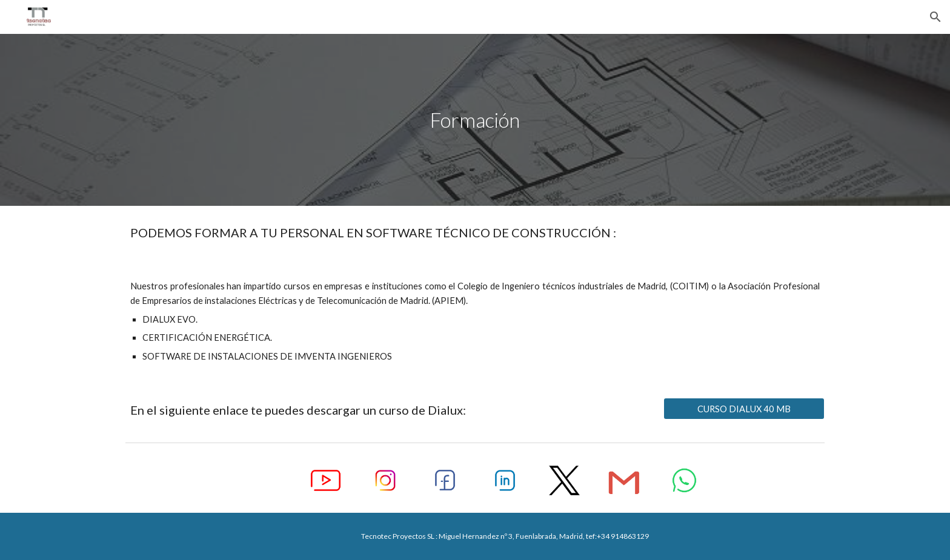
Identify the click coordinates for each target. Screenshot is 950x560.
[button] (935, 17)
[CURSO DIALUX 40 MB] (744, 409)
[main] (475, 120)
